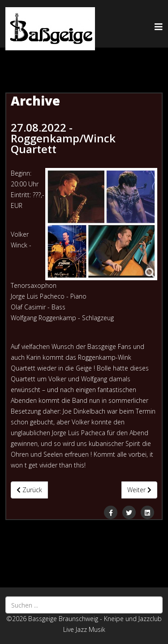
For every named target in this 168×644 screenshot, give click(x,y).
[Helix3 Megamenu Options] (159, 27)
